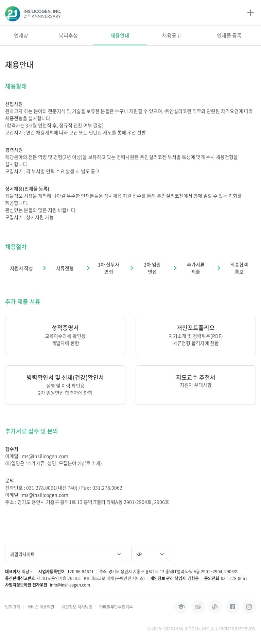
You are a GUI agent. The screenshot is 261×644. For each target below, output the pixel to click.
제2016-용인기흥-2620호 (59, 578)
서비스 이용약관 (41, 607)
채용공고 (172, 35)
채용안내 (120, 35)
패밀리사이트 (66, 554)
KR (150, 554)
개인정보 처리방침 (77, 607)
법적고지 (13, 607)
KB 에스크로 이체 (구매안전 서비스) (114, 578)
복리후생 (68, 35)
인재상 (21, 35)
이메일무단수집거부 (116, 607)
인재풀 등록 (229, 35)
